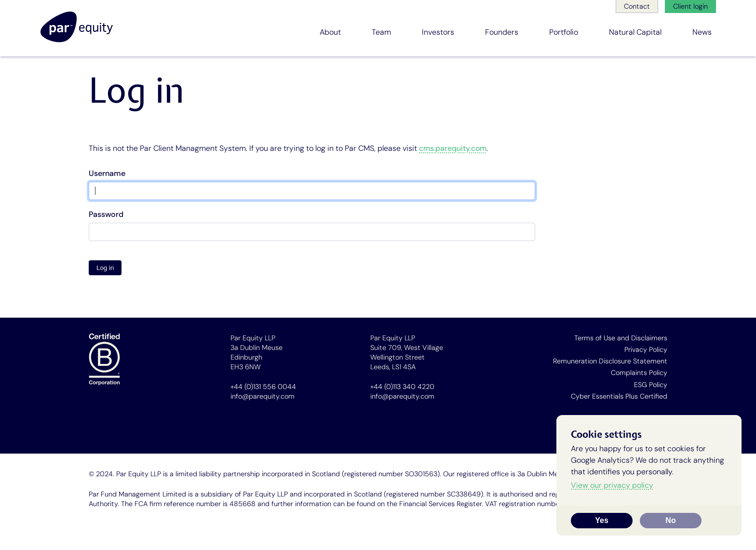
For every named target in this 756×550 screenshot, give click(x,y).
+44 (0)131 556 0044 (263, 387)
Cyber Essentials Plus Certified (619, 396)
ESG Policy (651, 385)
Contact (637, 6)
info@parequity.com (263, 396)
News (702, 32)
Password (106, 214)
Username (107, 173)
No (670, 520)
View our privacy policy (612, 485)
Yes (602, 520)
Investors (438, 32)
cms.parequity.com (453, 148)
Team (381, 32)
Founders (502, 32)
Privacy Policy (646, 349)
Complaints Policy (639, 373)
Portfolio (564, 32)
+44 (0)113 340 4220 (402, 387)
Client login (690, 6)
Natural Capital (635, 32)
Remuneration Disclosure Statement (610, 361)
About (330, 32)
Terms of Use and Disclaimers (621, 338)
